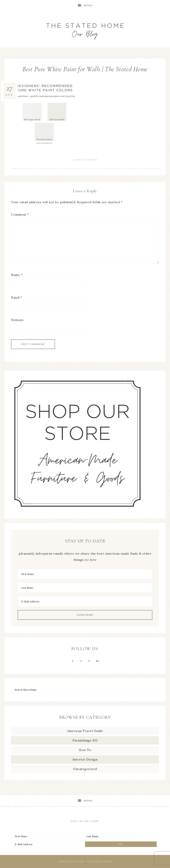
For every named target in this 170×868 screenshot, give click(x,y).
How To (85, 750)
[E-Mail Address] (85, 602)
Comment (20, 215)
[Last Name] (85, 588)
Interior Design (85, 759)
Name (17, 275)
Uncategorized (85, 769)
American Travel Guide (85, 731)
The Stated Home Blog (85, 29)
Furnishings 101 (85, 740)
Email (17, 297)
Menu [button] (88, 5)
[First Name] (85, 574)
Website (17, 320)
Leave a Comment (85, 160)
